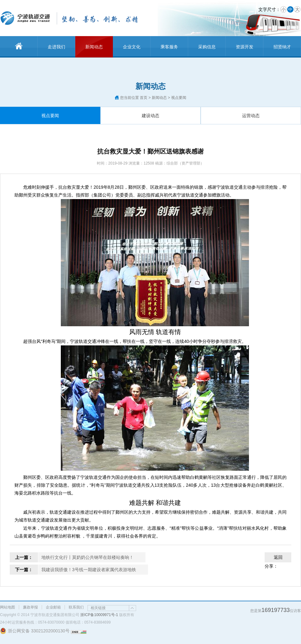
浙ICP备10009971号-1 (99, 615)
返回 (278, 557)
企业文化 (132, 47)
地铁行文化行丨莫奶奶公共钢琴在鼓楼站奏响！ (87, 557)
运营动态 (251, 116)
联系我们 (76, 607)
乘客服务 (169, 47)
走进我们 (56, 47)
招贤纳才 (282, 47)
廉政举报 (30, 607)
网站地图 (8, 607)
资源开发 (245, 47)
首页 (144, 98)
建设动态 (150, 116)
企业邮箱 (53, 607)
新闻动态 (94, 47)
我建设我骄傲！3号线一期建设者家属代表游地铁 (89, 570)
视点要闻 (50, 116)
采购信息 (207, 47)
